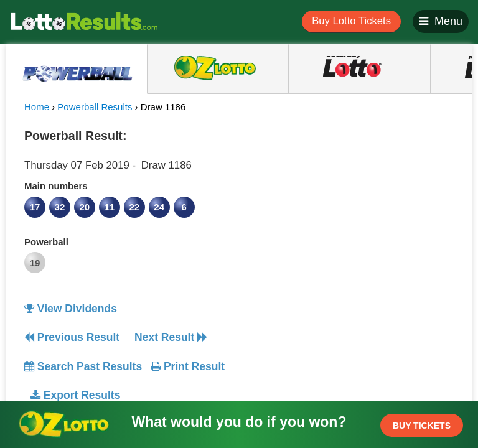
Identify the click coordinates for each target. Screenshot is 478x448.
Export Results (75, 395)
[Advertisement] (353, 202)
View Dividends (71, 309)
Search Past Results (83, 366)
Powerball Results (95, 107)
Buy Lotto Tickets (351, 21)
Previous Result (72, 337)
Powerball (46, 242)
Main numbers (56, 186)
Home (37, 107)
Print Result (188, 366)
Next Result (171, 337)
